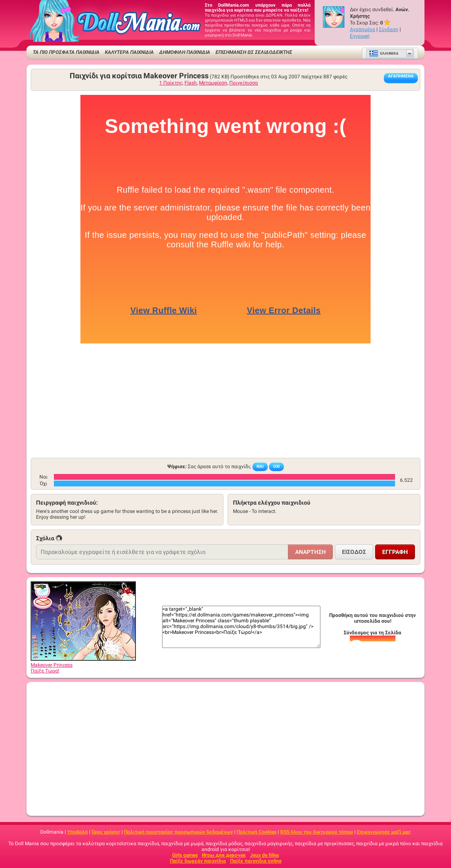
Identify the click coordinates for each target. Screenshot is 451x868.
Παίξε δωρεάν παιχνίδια (198, 861)
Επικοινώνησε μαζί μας (384, 832)
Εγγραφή (360, 36)
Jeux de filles (264, 855)
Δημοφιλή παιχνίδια (185, 52)
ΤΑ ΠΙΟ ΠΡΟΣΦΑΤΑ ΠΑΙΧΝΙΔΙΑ (66, 52)
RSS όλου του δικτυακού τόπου (317, 832)
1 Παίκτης (171, 83)
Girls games (185, 855)
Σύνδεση (389, 29)
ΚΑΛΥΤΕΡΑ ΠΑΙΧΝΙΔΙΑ (129, 52)
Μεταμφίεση (213, 83)
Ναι (260, 466)
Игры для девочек (224, 855)
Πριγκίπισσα (244, 83)
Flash (191, 83)
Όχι (276, 466)
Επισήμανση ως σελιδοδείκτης (254, 52)
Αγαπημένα (362, 29)
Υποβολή (78, 832)
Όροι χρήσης (106, 832)
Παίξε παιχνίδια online (256, 861)
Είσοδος (354, 552)
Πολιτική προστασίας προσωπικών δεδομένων (178, 832)
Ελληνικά (384, 53)
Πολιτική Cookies (257, 832)
